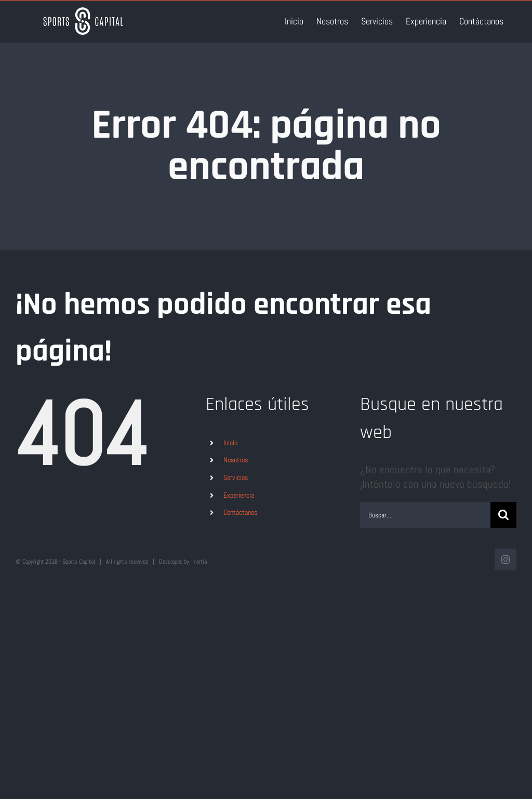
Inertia (199, 562)
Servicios (236, 477)
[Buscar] (503, 515)
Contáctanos (240, 512)
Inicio (230, 443)
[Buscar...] (425, 515)
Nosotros (236, 460)
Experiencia (239, 495)
